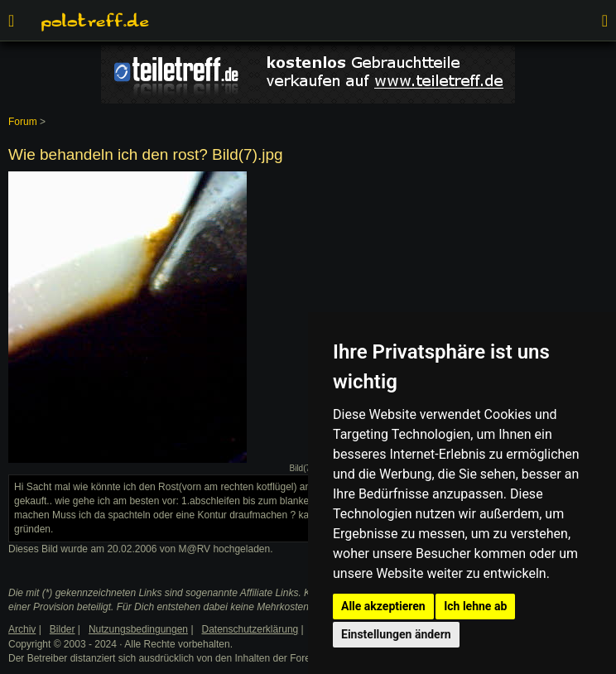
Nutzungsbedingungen (138, 629)
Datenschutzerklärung (250, 629)
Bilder (63, 629)
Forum (23, 122)
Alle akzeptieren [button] (383, 606)
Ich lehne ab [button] (475, 606)
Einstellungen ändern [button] (396, 634)
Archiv (22, 629)
